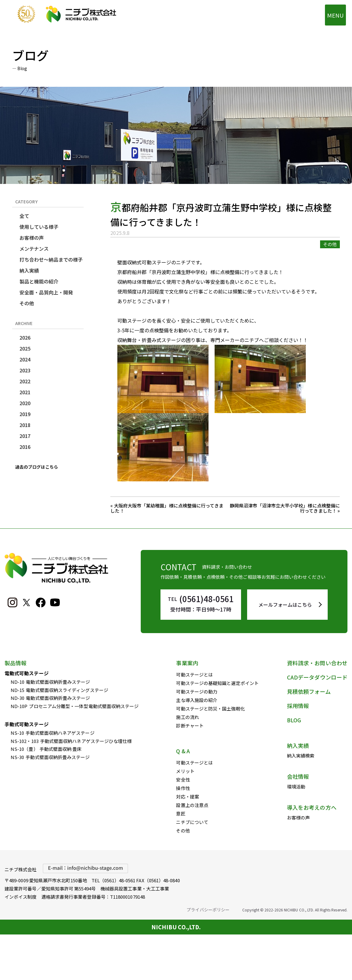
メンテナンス (34, 249)
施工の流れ (187, 717)
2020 (25, 403)
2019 (25, 414)
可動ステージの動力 (197, 692)
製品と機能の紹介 (39, 281)
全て (24, 216)
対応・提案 (187, 797)
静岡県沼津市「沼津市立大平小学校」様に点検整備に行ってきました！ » (285, 508)
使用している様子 (39, 227)
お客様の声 (32, 238)
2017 (25, 436)
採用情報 (298, 706)
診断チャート (190, 726)
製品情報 (16, 663)
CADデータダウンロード (317, 677)
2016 (25, 447)
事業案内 (187, 663)
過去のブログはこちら (37, 467)
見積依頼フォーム (309, 691)
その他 (27, 303)
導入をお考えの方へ (312, 807)
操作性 (183, 788)
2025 (25, 348)
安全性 (183, 780)
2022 (25, 381)
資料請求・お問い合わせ (317, 663)
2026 (25, 337)
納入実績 (29, 270)
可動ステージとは (194, 675)
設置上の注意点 (192, 805)
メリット (185, 771)
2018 (25, 425)
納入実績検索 (301, 756)
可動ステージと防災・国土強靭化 (210, 709)
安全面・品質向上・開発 (46, 292)
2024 (25, 359)
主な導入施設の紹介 (197, 700)
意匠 (181, 814)
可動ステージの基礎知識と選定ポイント (217, 683)
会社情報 (298, 776)
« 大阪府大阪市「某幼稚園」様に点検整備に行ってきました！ (167, 508)
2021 (25, 392)
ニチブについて (192, 822)
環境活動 (296, 787)
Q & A (183, 751)
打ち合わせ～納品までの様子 (51, 259)
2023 (25, 370)
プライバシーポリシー (208, 910)
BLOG (294, 720)
